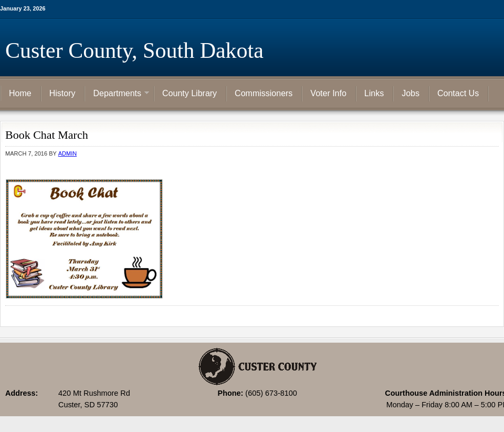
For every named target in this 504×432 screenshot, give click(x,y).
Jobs (411, 93)
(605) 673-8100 (271, 393)
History (62, 93)
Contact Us (458, 93)
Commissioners (264, 93)
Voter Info (328, 93)
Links (374, 93)
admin (67, 153)
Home (20, 93)
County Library (190, 93)
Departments (117, 94)
